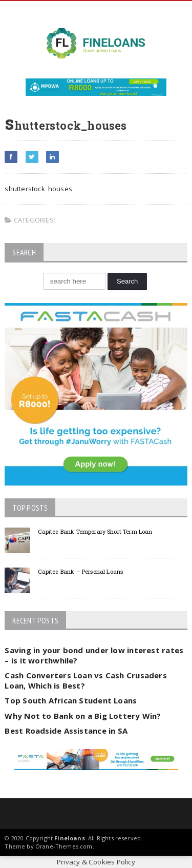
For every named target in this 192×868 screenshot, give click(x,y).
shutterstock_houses (38, 189)
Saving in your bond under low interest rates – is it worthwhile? (94, 655)
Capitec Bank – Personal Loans (80, 571)
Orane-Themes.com (64, 846)
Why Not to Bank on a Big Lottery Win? (83, 716)
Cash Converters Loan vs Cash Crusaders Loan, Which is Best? (86, 680)
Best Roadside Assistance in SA (66, 731)
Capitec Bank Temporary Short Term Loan (95, 531)
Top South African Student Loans (71, 700)
